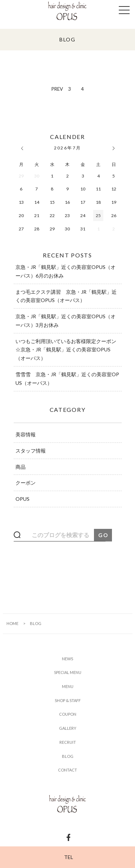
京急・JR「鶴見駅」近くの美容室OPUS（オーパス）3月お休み (66, 321)
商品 (21, 467)
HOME (12, 623)
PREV (57, 89)
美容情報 (26, 434)
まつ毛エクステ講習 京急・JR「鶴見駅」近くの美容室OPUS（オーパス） (66, 296)
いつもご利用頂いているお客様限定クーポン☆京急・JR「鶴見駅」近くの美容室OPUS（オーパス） (66, 350)
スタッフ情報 (31, 451)
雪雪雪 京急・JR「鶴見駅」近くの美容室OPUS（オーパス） (67, 379)
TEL (69, 857)
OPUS (22, 499)
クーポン (26, 483)
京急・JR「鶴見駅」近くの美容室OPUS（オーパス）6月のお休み (66, 271)
